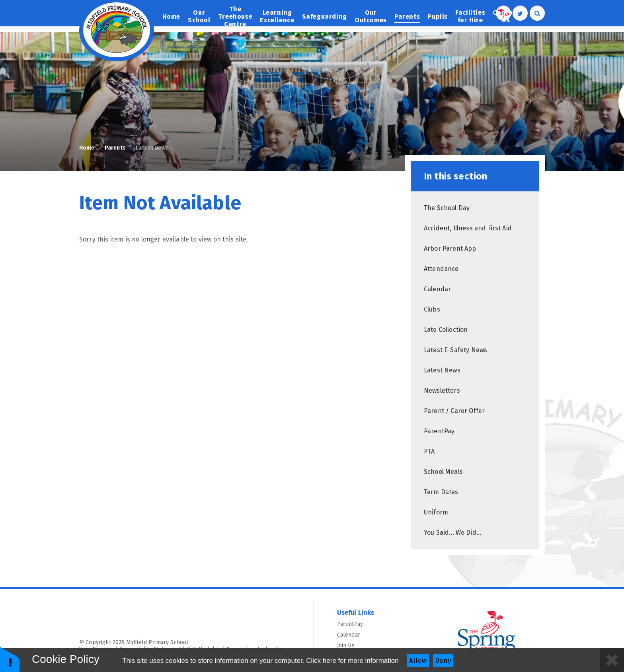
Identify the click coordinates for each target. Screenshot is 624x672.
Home (87, 148)
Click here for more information (352, 661)
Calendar (372, 635)
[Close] (612, 660)
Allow (418, 661)
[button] (10, 659)
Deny (443, 661)
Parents (115, 148)
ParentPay (372, 624)
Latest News (152, 148)
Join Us (372, 646)
